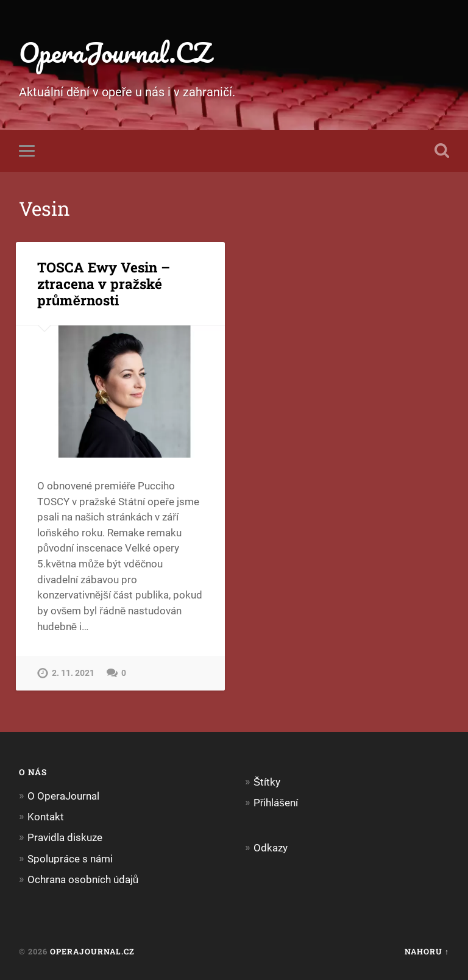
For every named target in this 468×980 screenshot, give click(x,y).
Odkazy (271, 848)
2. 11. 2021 (73, 673)
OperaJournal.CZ (115, 52)
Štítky (267, 782)
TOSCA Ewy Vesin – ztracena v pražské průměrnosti (104, 283)
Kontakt (46, 817)
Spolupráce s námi (70, 859)
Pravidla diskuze (65, 837)
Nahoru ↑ (427, 951)
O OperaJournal (63, 796)
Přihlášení (276, 803)
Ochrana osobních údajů (83, 879)
